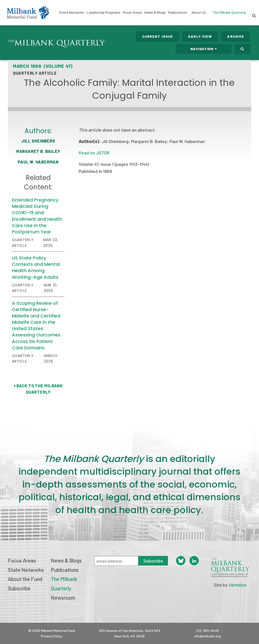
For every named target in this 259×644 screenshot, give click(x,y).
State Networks (72, 12)
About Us (199, 12)
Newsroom (63, 598)
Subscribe (19, 588)
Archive (236, 36)
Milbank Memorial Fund (28, 13)
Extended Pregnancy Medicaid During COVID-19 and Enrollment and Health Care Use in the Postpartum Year (37, 216)
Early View (200, 36)
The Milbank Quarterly (229, 12)
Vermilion (238, 585)
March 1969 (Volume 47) (43, 66)
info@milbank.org (207, 636)
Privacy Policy (52, 636)
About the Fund (25, 579)
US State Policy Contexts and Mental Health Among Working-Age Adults (36, 267)
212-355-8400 (208, 630)
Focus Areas (132, 12)
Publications (178, 12)
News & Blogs (155, 12)
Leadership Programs (104, 12)
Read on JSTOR (94, 153)
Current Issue (158, 36)
